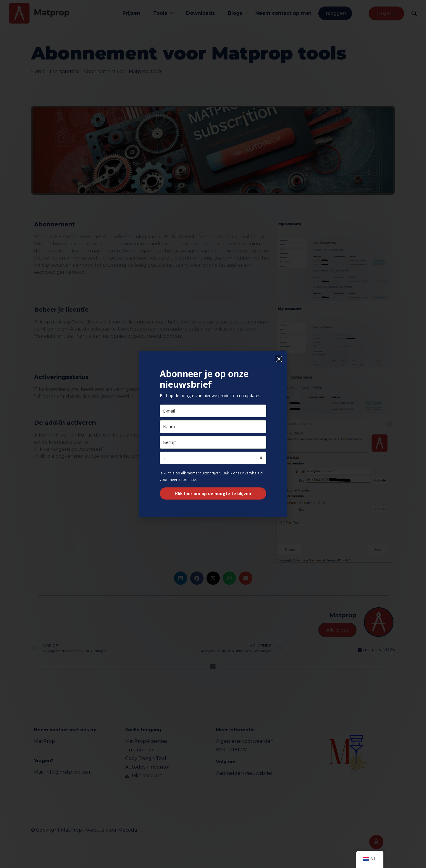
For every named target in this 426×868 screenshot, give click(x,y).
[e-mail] (213, 411)
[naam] (213, 427)
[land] (213, 458)
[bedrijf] (213, 442)
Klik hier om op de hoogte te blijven (213, 493)
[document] (213, 434)
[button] (279, 359)
